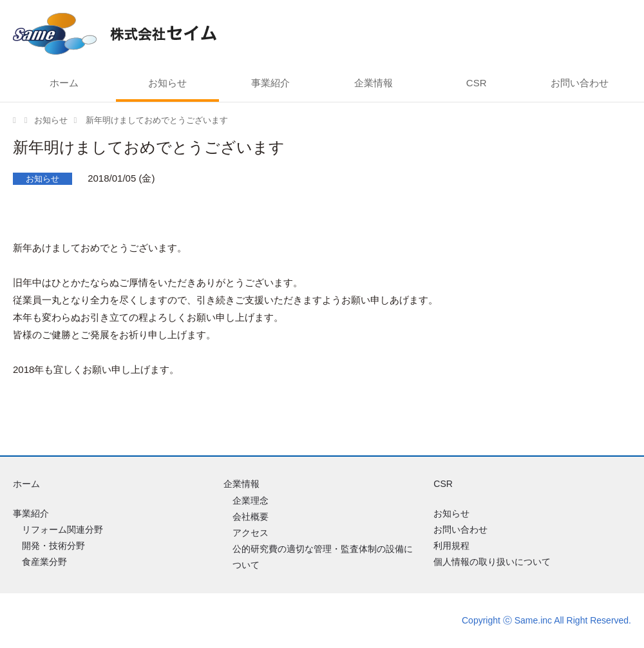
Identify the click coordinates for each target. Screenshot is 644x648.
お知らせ (167, 83)
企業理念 (251, 500)
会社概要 (251, 517)
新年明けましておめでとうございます (156, 120)
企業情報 (374, 83)
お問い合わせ (580, 83)
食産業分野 (44, 562)
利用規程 (451, 546)
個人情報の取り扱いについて (492, 562)
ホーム (64, 83)
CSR (477, 83)
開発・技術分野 (53, 546)
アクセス (251, 533)
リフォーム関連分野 (62, 529)
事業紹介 (270, 83)
